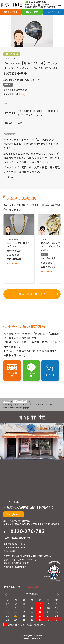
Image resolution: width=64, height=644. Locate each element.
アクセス (55, 12)
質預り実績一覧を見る (32, 294)
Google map (14, 514)
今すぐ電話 (12, 12)
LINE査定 (33, 12)
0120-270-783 (28, 531)
